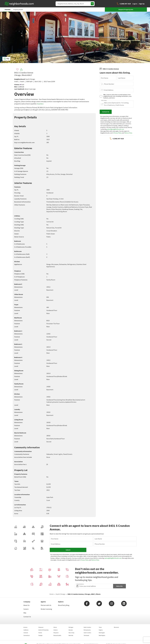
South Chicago (30, 79)
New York (71, 635)
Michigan (71, 627)
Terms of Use (128, 133)
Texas (100, 627)
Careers (26, 609)
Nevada (71, 630)
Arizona (25, 627)
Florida (40, 633)
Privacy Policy (118, 133)
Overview (7, 10)
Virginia (101, 630)
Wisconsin (116, 627)
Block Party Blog (64, 605)
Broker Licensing (46, 609)
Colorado (26, 633)
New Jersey (71, 633)
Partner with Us (46, 605)
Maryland (56, 633)
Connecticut (27, 635)
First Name (105, 78)
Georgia (40, 635)
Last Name (122, 78)
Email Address (109, 90)
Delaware (41, 627)
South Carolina (87, 633)
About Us (26, 605)
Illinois (55, 627)
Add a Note (104, 101)
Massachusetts (57, 635)
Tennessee (86, 635)
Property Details (18, 10)
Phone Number (109, 84)
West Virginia (102, 635)
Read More (40, 104)
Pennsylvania (87, 630)
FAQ (25, 613)
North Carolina (87, 627)
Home (52, 594)
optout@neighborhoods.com (115, 129)
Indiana (56, 630)
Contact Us (27, 617)
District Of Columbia (43, 630)
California (26, 630)
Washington (102, 633)
